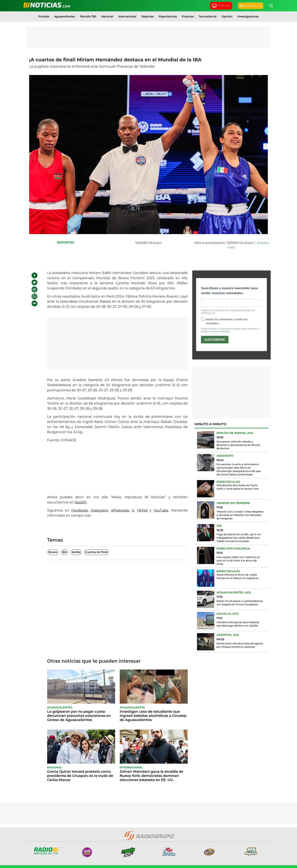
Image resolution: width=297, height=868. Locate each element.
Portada (44, 16)
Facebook (80, 510)
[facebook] (34, 275)
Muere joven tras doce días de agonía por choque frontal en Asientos (240, 645)
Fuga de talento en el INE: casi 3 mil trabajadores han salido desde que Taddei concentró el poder (239, 538)
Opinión (227, 16)
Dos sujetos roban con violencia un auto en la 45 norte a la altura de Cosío (238, 560)
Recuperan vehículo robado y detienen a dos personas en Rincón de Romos (238, 445)
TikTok (142, 510)
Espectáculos (168, 16)
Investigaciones (248, 16)
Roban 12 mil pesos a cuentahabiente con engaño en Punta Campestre (240, 603)
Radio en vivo (251, 6)
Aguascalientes (65, 16)
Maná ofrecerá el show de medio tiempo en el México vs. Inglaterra (237, 576)
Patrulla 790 (88, 16)
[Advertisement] (148, 37)
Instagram (100, 510)
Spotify (81, 502)
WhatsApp (120, 510)
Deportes (148, 16)
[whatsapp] (34, 296)
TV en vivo (221, 6)
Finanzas (188, 16)
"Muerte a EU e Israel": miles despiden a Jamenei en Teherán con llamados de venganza (240, 515)
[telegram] (34, 289)
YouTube (161, 510)
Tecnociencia (208, 16)
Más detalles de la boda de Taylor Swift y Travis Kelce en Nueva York (238, 487)
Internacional (127, 16)
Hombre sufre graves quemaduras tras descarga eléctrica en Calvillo (238, 624)
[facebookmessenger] (34, 303)
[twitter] (34, 282)
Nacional (107, 16)
